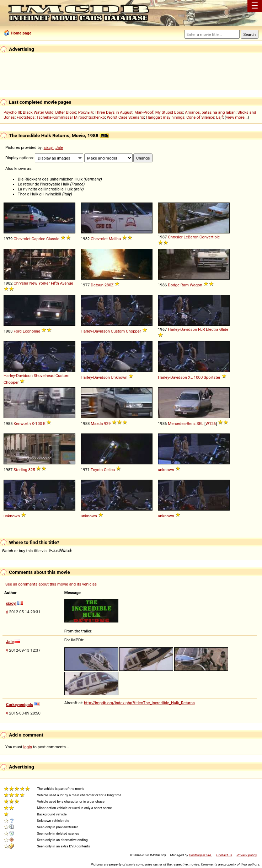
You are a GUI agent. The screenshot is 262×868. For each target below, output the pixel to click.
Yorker (44, 283)
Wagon (196, 285)
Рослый (85, 112)
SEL (200, 424)
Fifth (55, 283)
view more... (237, 117)
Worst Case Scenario (125, 117)
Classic (53, 239)
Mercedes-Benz (182, 424)
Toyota (97, 470)
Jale (59, 147)
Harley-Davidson (95, 331)
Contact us (224, 855)
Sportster (212, 377)
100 (39, 424)
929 (107, 424)
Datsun (97, 285)
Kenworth (22, 424)
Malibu (115, 239)
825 (32, 470)
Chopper (133, 331)
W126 (211, 424)
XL (190, 377)
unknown (166, 470)
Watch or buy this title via (37, 551)
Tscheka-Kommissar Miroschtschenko (71, 117)
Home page (21, 33)
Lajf (220, 117)
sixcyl (49, 147)
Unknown (119, 377)
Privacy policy (247, 855)
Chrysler (175, 237)
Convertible (210, 237)
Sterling (20, 470)
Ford (18, 331)
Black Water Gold (38, 112)
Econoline (31, 331)
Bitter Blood (66, 112)
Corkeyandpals (20, 705)
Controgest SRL (200, 855)
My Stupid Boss (169, 112)
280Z (109, 285)
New (33, 283)
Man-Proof (144, 112)
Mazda (97, 424)
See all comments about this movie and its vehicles (51, 584)
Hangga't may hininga (165, 117)
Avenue (67, 283)
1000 (198, 377)
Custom (118, 331)
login (28, 747)
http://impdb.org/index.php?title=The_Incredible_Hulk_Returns (139, 703)
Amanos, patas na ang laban (210, 112)
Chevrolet (22, 239)
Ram (185, 285)
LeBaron (191, 237)
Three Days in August (114, 112)
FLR (201, 329)
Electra (212, 329)
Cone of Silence (200, 117)
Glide (224, 329)
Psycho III (12, 112)
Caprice (38, 239)
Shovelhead (44, 376)
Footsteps (26, 117)
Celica (109, 470)
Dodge (174, 285)
